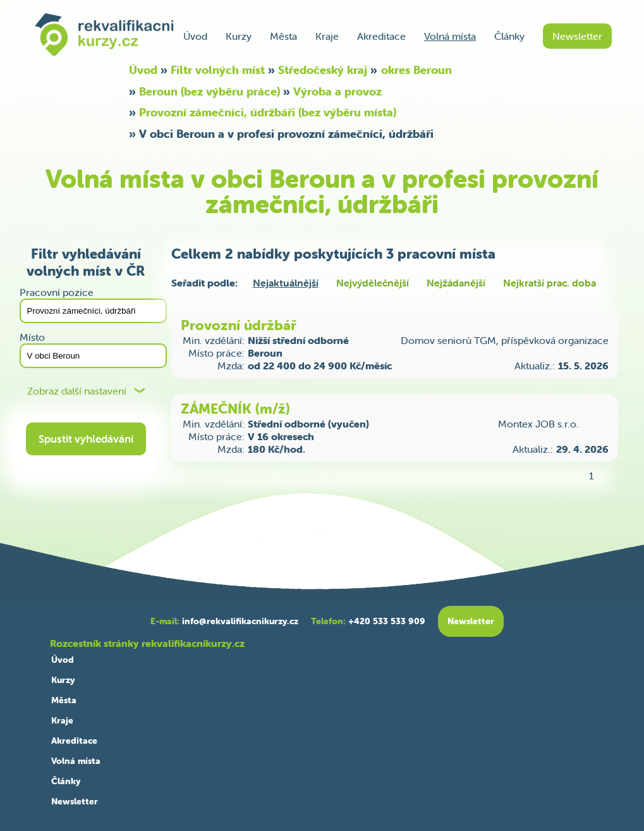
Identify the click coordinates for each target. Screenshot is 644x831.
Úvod (195, 36)
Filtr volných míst (218, 70)
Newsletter (577, 36)
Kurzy (239, 36)
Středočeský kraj (323, 70)
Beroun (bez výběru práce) (210, 91)
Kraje (327, 36)
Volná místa (450, 36)
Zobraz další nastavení (77, 391)
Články (509, 36)
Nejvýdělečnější (373, 283)
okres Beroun (416, 70)
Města (283, 36)
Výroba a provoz (337, 91)
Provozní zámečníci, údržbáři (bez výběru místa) (268, 112)
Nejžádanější (456, 283)
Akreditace (381, 36)
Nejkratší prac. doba (550, 283)
